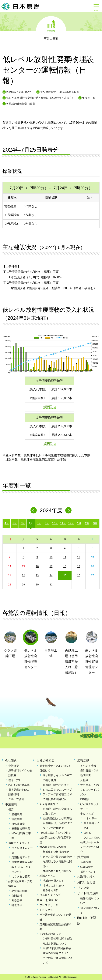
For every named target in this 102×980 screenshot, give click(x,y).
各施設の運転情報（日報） (22, 104)
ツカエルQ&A (92, 838)
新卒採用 (86, 862)
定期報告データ (21, 857)
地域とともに (47, 876)
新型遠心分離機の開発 (56, 852)
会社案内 (11, 761)
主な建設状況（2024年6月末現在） (61, 92)
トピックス (46, 910)
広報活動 (83, 761)
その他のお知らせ (50, 934)
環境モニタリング (19, 843)
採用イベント (88, 872)
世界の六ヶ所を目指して (57, 871)
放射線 (87, 833)
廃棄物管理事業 (21, 829)
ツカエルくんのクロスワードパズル (90, 790)
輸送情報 (17, 905)
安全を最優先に (49, 804)
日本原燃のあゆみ (19, 790)
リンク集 (83, 888)
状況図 (48, 407)
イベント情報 (88, 766)
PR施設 (85, 799)
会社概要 (14, 766)
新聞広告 (86, 775)
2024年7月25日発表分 (19, 92)
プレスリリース (49, 905)
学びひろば (87, 814)
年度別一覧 (89, 98)
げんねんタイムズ (50, 895)
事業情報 (51, 30)
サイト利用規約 (88, 893)
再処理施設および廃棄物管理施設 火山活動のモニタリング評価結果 (58, 823)
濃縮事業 (17, 814)
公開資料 (17, 896)
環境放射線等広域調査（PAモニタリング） (22, 867)
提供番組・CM (89, 770)
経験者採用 (87, 867)
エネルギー (90, 818)
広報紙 (84, 780)
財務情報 (14, 794)
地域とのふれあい (53, 885)
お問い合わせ (86, 882)
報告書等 (17, 900)
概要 (11, 809)
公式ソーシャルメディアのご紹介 (90, 847)
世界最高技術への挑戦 (53, 847)
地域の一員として (53, 881)
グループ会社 (16, 799)
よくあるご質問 (21, 876)
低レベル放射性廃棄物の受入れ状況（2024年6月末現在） (40, 98)
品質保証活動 (19, 891)
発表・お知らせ (47, 900)
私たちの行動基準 (19, 785)
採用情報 (83, 857)
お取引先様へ (86, 877)
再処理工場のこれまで (56, 785)
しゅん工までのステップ (57, 790)
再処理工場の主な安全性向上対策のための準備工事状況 (55, 838)
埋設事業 (17, 819)
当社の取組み (46, 761)
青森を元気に (51, 890)
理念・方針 (15, 780)
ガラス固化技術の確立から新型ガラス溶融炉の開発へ (57, 861)
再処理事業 (18, 824)
